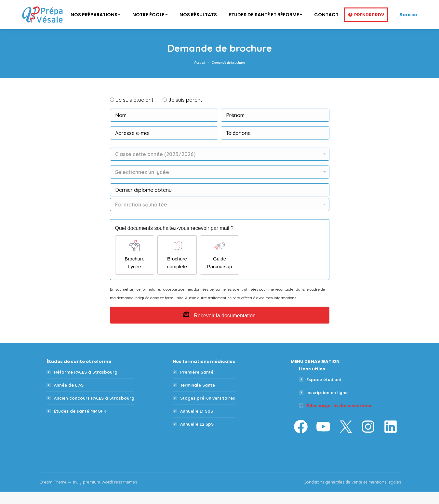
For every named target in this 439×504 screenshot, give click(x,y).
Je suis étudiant (134, 112)
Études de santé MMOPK (80, 423)
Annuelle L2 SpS (197, 436)
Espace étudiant (324, 392)
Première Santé (197, 384)
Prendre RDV (369, 27)
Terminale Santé (198, 397)
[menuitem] (96, 27)
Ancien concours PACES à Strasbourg (94, 410)
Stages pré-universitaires (208, 410)
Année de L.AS (69, 397)
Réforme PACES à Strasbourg (86, 384)
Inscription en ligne (327, 405)
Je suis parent (185, 112)
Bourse (408, 27)
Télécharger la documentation (339, 418)
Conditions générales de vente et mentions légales (352, 494)
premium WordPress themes (110, 494)
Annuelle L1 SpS (197, 423)
